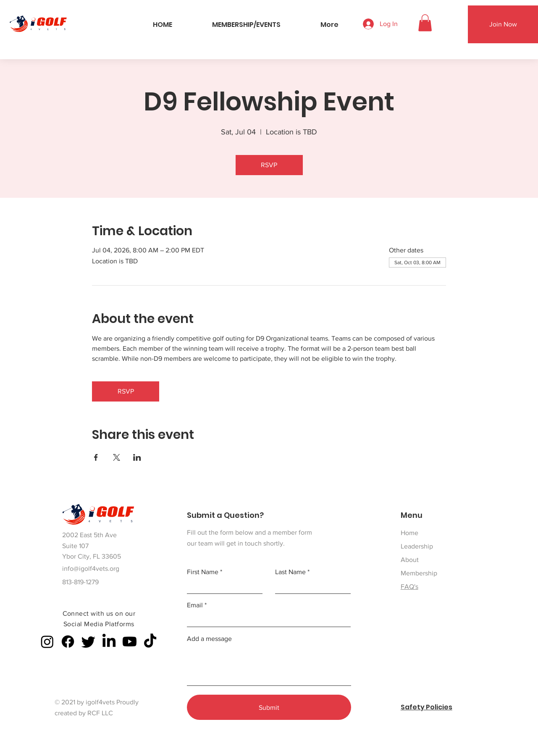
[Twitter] (88, 642)
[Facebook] (68, 642)
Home (409, 533)
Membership (419, 573)
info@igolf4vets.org (91, 568)
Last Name (290, 572)
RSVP (269, 165)
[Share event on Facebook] (96, 457)
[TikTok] (150, 642)
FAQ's (409, 587)
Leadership (417, 546)
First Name (203, 572)
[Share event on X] (117, 457)
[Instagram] (47, 642)
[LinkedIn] (109, 642)
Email (195, 605)
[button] (425, 23)
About (410, 560)
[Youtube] (130, 642)
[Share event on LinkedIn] (137, 457)
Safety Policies (426, 707)
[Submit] (269, 707)
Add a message (209, 639)
